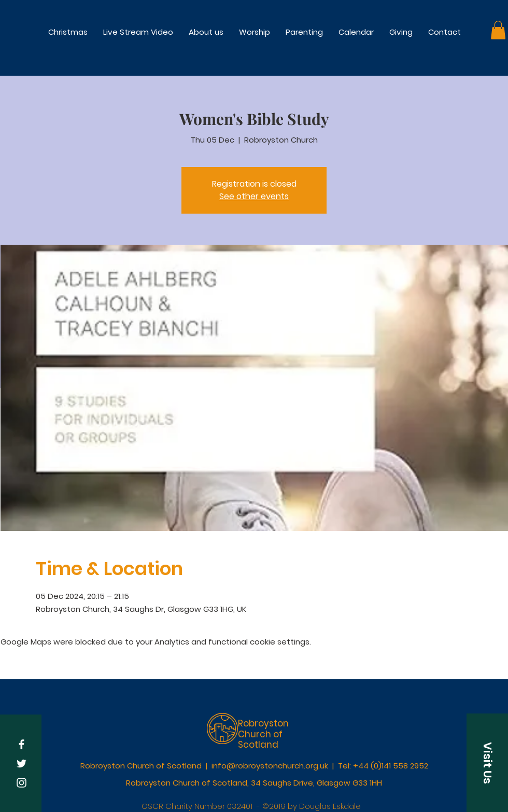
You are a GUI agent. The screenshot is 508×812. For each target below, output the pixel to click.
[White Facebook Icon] (22, 744)
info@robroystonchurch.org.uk (270, 766)
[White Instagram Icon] (22, 783)
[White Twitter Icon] (22, 764)
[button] (255, 32)
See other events (254, 196)
